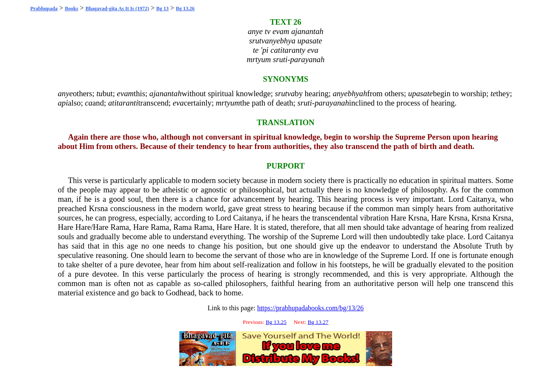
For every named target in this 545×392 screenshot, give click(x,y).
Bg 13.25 (276, 322)
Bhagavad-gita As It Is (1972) (117, 9)
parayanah (332, 103)
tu (99, 93)
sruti (304, 103)
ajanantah (166, 93)
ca (89, 103)
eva (178, 103)
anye (65, 93)
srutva (285, 93)
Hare (399, 218)
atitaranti (123, 103)
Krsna (99, 208)
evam (125, 93)
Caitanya (481, 199)
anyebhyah (350, 93)
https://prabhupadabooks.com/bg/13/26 (310, 308)
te (493, 93)
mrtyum (228, 103)
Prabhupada (44, 9)
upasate (421, 93)
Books (71, 9)
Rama (120, 227)
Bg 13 (162, 9)
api (63, 103)
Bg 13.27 (318, 322)
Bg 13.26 (185, 9)
